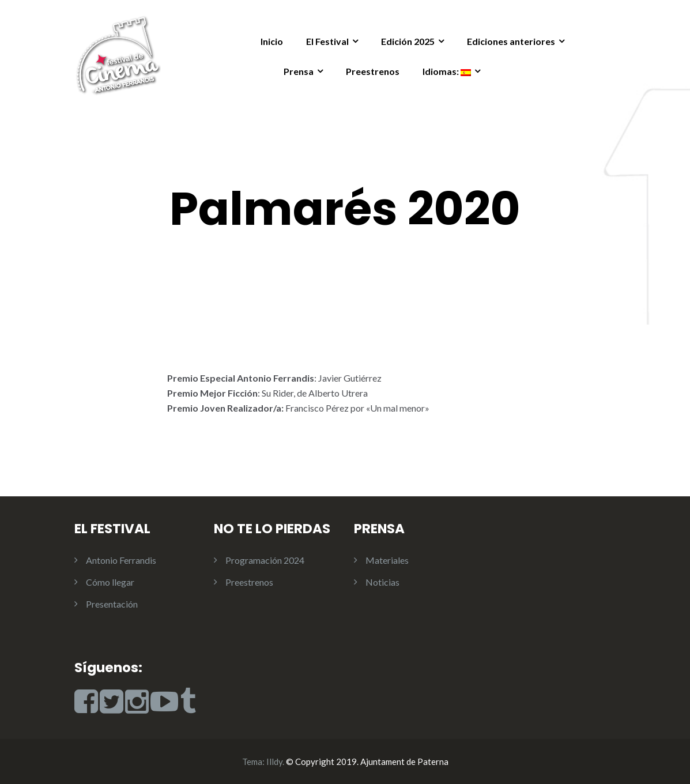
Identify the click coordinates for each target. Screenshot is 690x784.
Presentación (112, 604)
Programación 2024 (265, 560)
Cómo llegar (110, 582)
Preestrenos (373, 71)
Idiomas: (447, 71)
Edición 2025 (408, 41)
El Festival (327, 41)
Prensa (299, 71)
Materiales (387, 560)
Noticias (382, 582)
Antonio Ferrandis (121, 560)
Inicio (272, 41)
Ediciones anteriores (511, 41)
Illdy (274, 762)
